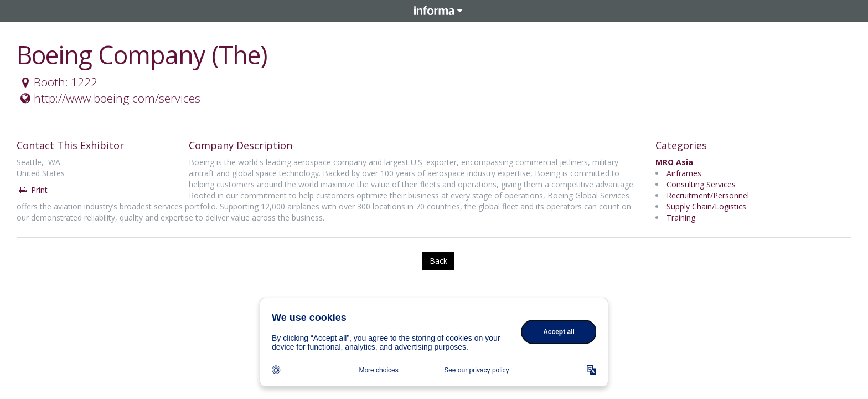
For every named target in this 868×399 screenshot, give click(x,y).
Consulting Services (701, 184)
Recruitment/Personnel (708, 195)
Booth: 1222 (58, 82)
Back (438, 261)
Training (681, 218)
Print (33, 190)
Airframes (684, 173)
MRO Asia (674, 162)
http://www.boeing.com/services (109, 98)
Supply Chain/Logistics (706, 206)
